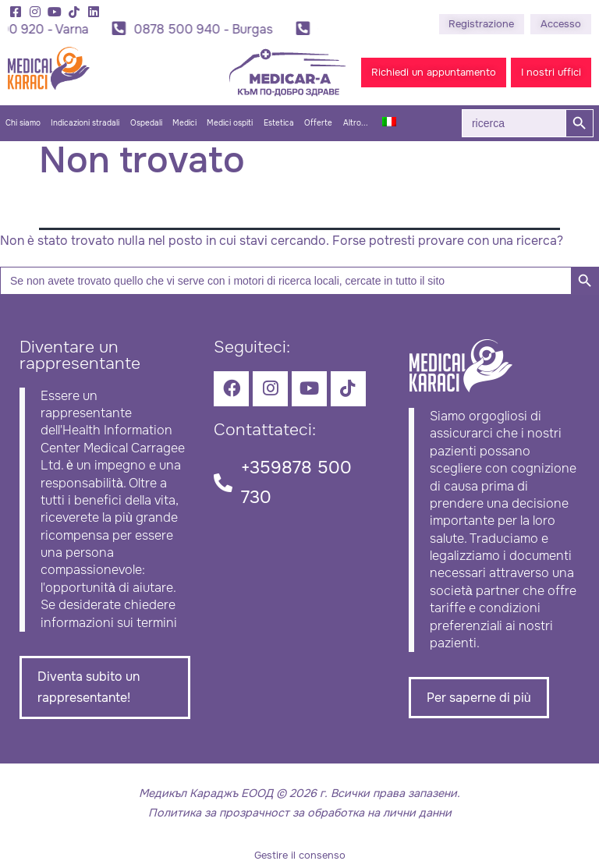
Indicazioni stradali (85, 123)
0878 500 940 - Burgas (205, 29)
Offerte (318, 123)
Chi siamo (23, 123)
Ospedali (146, 123)
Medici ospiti (230, 123)
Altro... (356, 123)
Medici (184, 123)
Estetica (279, 123)
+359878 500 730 (296, 482)
